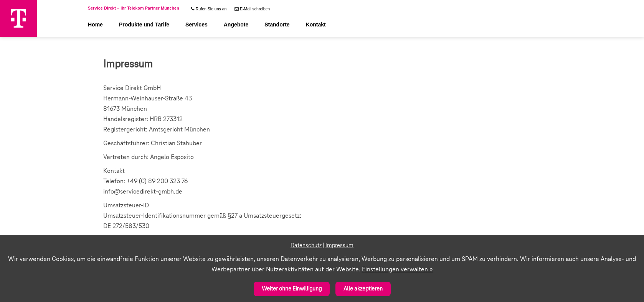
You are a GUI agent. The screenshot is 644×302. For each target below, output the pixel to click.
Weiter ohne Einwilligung (292, 289)
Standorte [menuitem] (277, 25)
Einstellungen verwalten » (397, 269)
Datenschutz (306, 246)
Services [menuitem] (197, 25)
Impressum (339, 246)
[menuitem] (208, 7)
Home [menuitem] (95, 25)
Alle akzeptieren (363, 289)
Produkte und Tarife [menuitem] (144, 25)
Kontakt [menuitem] (316, 25)
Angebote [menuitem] (236, 25)
